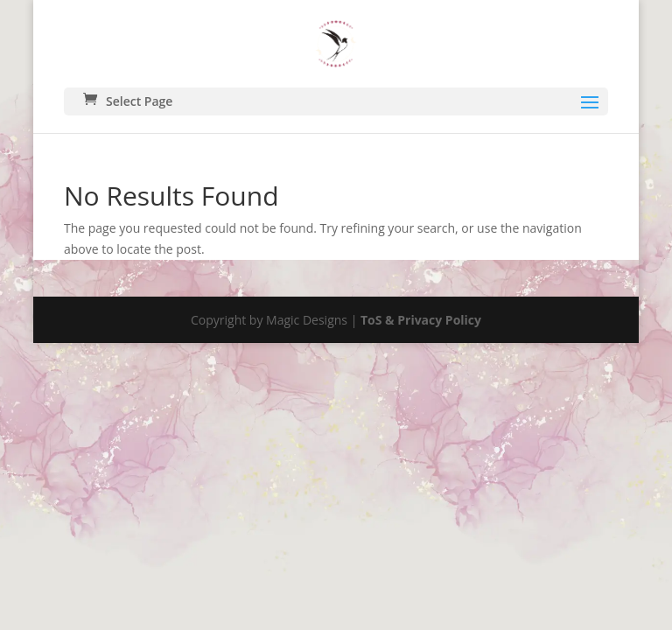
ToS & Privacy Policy (421, 320)
